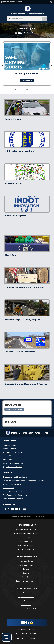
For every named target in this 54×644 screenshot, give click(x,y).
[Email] (21, 509)
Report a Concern (10, 449)
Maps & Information (26, 593)
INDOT (20, 33)
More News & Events (14, 409)
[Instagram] (13, 509)
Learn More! (27, 80)
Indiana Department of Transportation (28, 14)
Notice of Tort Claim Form (13, 452)
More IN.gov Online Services (13, 463)
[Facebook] (5, 509)
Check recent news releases (14, 491)
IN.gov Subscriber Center (12, 467)
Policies (26, 569)
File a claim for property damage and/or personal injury (24, 481)
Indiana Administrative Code (26, 609)
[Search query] (26, 19)
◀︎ (3, 65)
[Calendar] (25, 509)
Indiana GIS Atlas (9, 456)
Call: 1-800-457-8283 (26, 545)
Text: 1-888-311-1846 (26, 549)
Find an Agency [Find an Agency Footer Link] (26, 541)
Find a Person (26, 537)
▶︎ (52, 65)
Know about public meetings (14, 499)
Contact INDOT (8, 488)
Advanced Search (26, 565)
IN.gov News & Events (26, 597)
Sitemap (26, 573)
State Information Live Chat (26, 529)
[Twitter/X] (9, 509)
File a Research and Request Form (16, 495)
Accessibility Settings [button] (26, 629)
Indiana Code (26, 605)
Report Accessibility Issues (26, 633)
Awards (26, 613)
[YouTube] (17, 509)
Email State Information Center (26, 533)
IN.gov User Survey (26, 561)
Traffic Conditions (9, 445)
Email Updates (26, 601)
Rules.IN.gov (7, 460)
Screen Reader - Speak (26, 638)
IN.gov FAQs (26, 577)
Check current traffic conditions (15, 477)
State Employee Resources (26, 581)
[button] (52, 2)
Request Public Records (12, 484)
